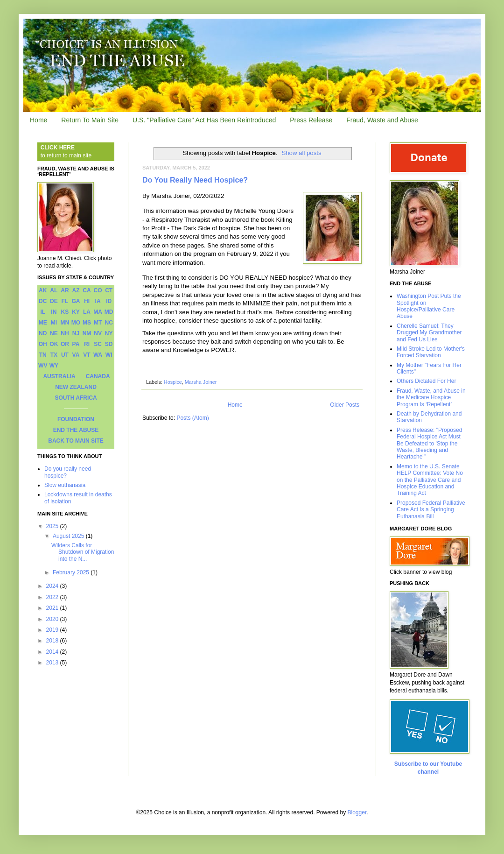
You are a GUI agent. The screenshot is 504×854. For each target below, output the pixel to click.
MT (98, 323)
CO (98, 290)
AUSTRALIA (59, 376)
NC (109, 323)
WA (98, 355)
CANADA (98, 376)
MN (65, 323)
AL (54, 290)
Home (38, 120)
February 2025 (72, 572)
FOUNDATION (76, 419)
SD (109, 344)
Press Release (311, 120)
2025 (53, 526)
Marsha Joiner (201, 382)
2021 (53, 608)
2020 (53, 619)
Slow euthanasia (65, 485)
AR (65, 290)
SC (98, 344)
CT (109, 290)
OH (43, 344)
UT (65, 355)
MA (98, 312)
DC (43, 301)
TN (43, 355)
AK (43, 290)
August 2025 (69, 536)
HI (87, 301)
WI (109, 355)
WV (43, 366)
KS (65, 312)
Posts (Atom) (192, 418)
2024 (53, 586)
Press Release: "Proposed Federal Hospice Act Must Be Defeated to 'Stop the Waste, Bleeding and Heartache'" (429, 444)
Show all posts (301, 153)
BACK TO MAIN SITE (76, 441)
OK (54, 344)
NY (109, 333)
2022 (53, 597)
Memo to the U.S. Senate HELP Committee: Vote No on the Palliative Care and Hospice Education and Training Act (430, 480)
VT (87, 355)
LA (87, 312)
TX (54, 355)
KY (76, 312)
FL (65, 301)
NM (87, 333)
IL (43, 312)
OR (65, 344)
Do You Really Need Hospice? (195, 180)
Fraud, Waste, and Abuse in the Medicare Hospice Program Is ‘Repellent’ (431, 398)
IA (98, 301)
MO (76, 323)
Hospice (173, 382)
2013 (53, 663)
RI (87, 344)
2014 (53, 652)
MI (54, 323)
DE (54, 301)
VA (76, 355)
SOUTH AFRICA (76, 398)
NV (98, 333)
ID (109, 301)
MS (87, 323)
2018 (53, 641)
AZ (76, 290)
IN (54, 312)
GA (76, 301)
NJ (76, 333)
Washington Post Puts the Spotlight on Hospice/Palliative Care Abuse (429, 306)
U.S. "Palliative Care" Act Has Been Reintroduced (204, 120)
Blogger (357, 812)
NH (65, 333)
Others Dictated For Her (426, 381)
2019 (53, 630)
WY (54, 366)
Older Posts (345, 405)
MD (109, 312)
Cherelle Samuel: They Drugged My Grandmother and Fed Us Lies (429, 333)
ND (43, 333)
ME (43, 323)
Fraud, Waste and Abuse (382, 120)
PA (76, 344)
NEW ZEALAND (76, 387)
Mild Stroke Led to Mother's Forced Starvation (431, 352)
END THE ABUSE (76, 430)
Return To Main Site (90, 120)
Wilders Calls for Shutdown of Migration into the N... (83, 552)
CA (87, 290)
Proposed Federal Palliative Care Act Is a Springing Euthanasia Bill (431, 510)
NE (54, 333)
